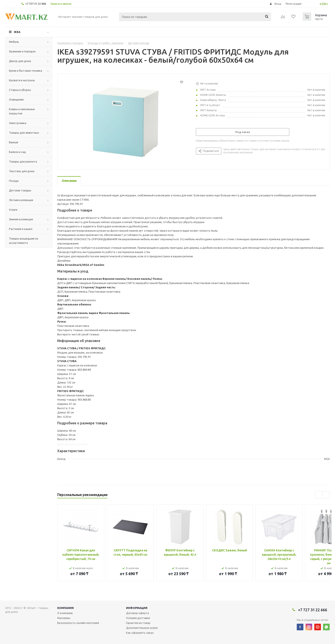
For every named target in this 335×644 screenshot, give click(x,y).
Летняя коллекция (21, 200)
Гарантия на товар (138, 623)
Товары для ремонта (23, 161)
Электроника (18, 123)
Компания (65, 608)
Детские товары (20, 190)
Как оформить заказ (140, 633)
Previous (319, 495)
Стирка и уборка (20, 90)
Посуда (14, 181)
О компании (65, 613)
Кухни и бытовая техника (26, 71)
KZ (322, 4)
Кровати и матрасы (22, 80)
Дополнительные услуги (142, 628)
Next (326, 495)
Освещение (16, 99)
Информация (137, 608)
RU (326, 4)
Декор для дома (20, 61)
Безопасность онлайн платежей (78, 623)
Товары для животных (24, 133)
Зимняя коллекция (21, 219)
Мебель (14, 42)
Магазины (64, 618)
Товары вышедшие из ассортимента (24, 241)
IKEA (17, 32)
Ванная (14, 142)
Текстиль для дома (22, 171)
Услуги (13, 210)
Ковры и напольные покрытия (22, 111)
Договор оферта (137, 613)
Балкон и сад (17, 152)
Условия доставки (138, 618)
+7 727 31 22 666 (36, 4)
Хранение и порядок (22, 51)
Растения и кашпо (21, 229)
